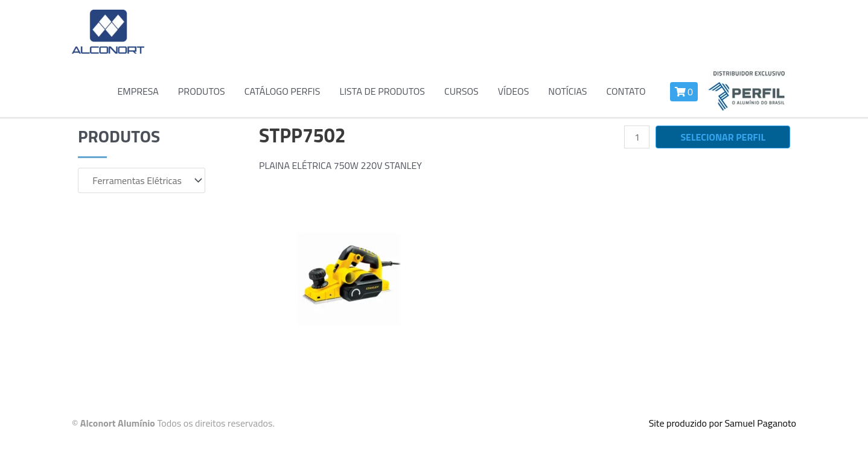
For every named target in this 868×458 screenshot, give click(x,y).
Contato (626, 91)
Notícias (567, 91)
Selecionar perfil (723, 137)
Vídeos (514, 91)
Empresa (138, 91)
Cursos (461, 91)
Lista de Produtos (382, 91)
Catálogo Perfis (282, 91)
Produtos (202, 91)
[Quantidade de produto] (637, 137)
